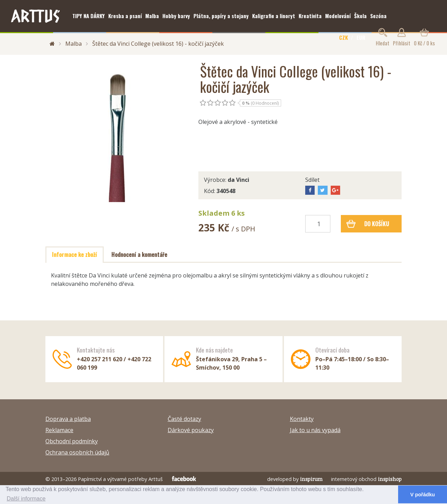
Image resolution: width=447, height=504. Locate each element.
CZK (343, 37)
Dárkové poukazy (191, 430)
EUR (361, 37)
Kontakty (302, 419)
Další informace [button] (26, 499)
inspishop (390, 479)
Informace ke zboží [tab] (75, 254)
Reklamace (59, 430)
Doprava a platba (68, 419)
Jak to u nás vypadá (315, 430)
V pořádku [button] (423, 495)
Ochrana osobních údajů (77, 452)
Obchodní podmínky (72, 441)
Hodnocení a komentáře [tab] (139, 254)
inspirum (311, 479)
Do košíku (368, 224)
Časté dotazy (184, 419)
